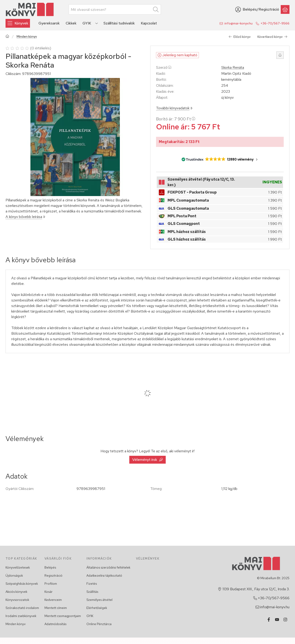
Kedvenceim (53, 600)
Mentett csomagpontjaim (63, 616)
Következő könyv (272, 37)
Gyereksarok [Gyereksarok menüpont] (49, 23)
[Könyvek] (18, 23)
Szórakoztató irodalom (22, 608)
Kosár (49, 592)
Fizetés (92, 584)
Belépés (50, 567)
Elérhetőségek (97, 608)
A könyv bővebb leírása (25, 217)
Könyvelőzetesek (18, 567)
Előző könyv (240, 37)
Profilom (51, 584)
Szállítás (92, 592)
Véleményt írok (147, 460)
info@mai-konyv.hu (239, 23)
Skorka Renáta (233, 68)
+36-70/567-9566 (275, 23)
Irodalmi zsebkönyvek (21, 616)
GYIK (90, 616)
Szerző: (164, 67)
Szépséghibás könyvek (22, 584)
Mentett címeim (56, 608)
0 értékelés (41, 48)
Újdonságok (14, 575)
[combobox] (115, 9)
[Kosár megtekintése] (285, 9)
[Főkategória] (7, 37)
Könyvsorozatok (17, 600)
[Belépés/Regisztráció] (257, 9)
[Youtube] (277, 620)
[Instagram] (285, 620)
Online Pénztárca (99, 624)
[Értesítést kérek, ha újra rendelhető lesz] (280, 55)
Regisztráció (53, 575)
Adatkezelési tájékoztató (104, 575)
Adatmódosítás (55, 624)
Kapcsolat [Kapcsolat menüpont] (149, 23)
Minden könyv (27, 37)
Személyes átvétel (99, 600)
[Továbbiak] (97, 23)
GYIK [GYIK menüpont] (87, 23)
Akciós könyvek (16, 592)
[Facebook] (269, 620)
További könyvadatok (174, 108)
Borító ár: (176, 119)
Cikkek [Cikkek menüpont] (71, 23)
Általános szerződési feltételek (108, 567)
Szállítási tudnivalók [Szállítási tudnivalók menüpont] (119, 23)
